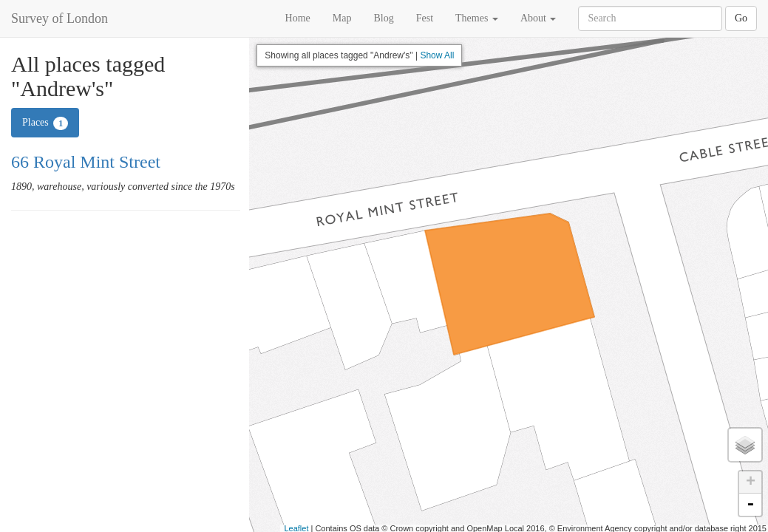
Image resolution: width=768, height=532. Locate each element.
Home (298, 18)
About (538, 18)
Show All (437, 55)
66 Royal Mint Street (86, 162)
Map (342, 18)
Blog (383, 18)
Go (741, 18)
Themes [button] (477, 18)
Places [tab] (45, 123)
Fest (425, 18)
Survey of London (60, 18)
